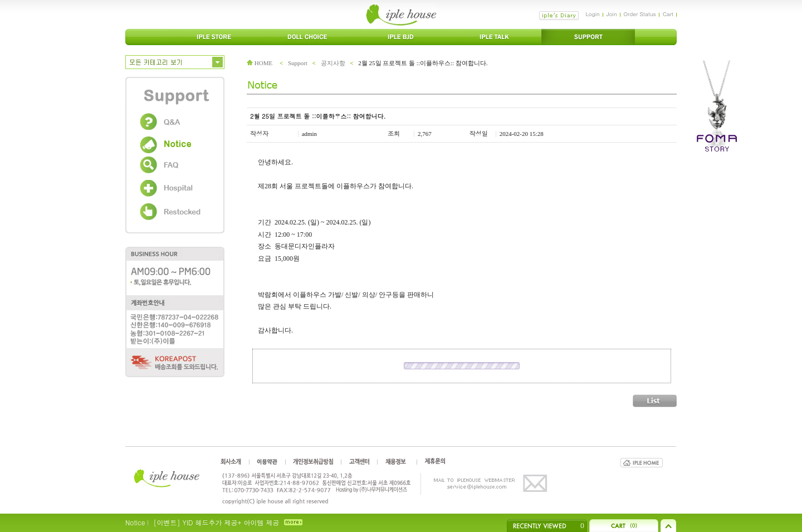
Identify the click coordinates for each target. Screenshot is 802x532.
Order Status (640, 14)
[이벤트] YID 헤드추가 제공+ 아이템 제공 (216, 522)
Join (612, 14)
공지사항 (333, 63)
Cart (668, 14)
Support (298, 63)
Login (592, 14)
